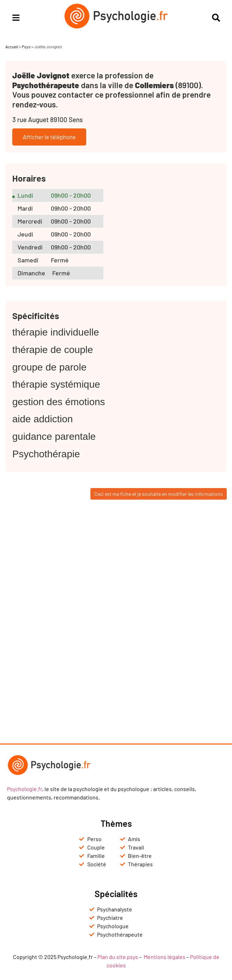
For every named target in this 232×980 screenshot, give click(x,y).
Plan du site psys (118, 957)
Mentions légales (165, 957)
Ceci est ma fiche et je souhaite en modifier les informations (159, 494)
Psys (26, 47)
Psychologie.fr (25, 789)
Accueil (12, 47)
